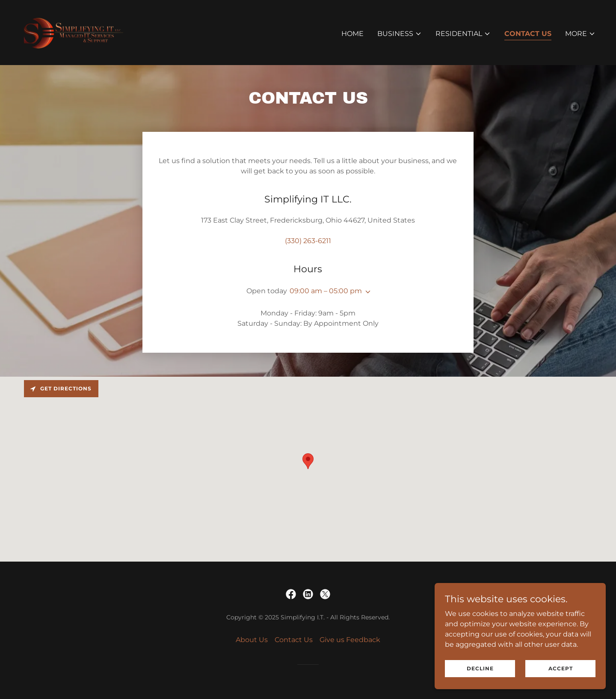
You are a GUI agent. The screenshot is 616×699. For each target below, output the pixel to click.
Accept (561, 668)
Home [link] (352, 34)
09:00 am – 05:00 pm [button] (326, 291)
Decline (480, 668)
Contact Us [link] (528, 34)
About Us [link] (252, 640)
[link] (74, 32)
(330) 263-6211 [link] (308, 241)
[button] (400, 34)
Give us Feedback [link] (350, 640)
